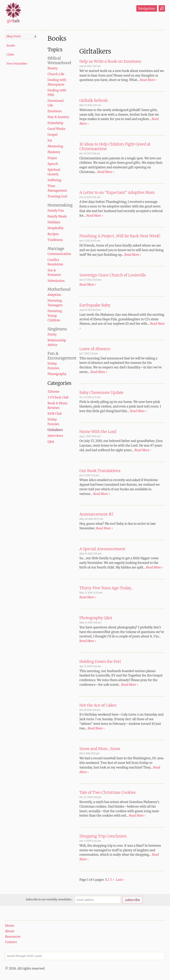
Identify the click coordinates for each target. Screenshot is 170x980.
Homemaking (60, 205)
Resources (13, 937)
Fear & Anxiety (58, 117)
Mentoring (55, 146)
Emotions (55, 111)
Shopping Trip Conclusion (103, 836)
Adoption (54, 295)
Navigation (147, 8)
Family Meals (57, 216)
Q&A (51, 442)
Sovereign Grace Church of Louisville (113, 275)
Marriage (56, 249)
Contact (11, 942)
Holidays (54, 222)
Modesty (54, 152)
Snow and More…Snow (100, 749)
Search (162, 8)
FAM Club (55, 414)
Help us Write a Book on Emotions (110, 61)
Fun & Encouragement (62, 356)
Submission (56, 281)
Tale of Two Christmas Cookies (108, 792)
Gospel (53, 135)
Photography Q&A (96, 618)
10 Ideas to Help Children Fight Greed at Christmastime (115, 146)
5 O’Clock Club (58, 397)
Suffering (54, 180)
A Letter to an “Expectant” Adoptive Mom (117, 192)
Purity (52, 334)
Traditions (55, 240)
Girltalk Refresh (94, 100)
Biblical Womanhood (59, 60)
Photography (57, 374)
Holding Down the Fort (100, 661)
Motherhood (59, 289)
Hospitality (56, 228)
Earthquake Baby (95, 305)
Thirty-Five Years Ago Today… (106, 588)
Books (11, 46)
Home (10, 925)
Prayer (52, 158)
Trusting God (57, 196)
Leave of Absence (95, 349)
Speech (53, 164)
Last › (120, 880)
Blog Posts (14, 36)
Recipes (53, 234)
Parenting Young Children (55, 316)
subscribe (133, 900)
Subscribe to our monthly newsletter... (49, 899)
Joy (50, 140)
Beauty (53, 68)
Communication (59, 254)
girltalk (13, 13)
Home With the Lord (98, 432)
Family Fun (56, 211)
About (10, 931)
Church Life (56, 74)
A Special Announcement (102, 549)
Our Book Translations (100, 471)
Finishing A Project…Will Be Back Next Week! (120, 236)
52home (53, 392)
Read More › (148, 80)
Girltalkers (55, 430)
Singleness (57, 329)
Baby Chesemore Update (101, 392)
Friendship (55, 123)
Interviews (55, 436)
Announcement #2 (96, 514)
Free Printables (17, 64)
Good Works (56, 129)
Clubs (10, 55)
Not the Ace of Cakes (98, 705)
